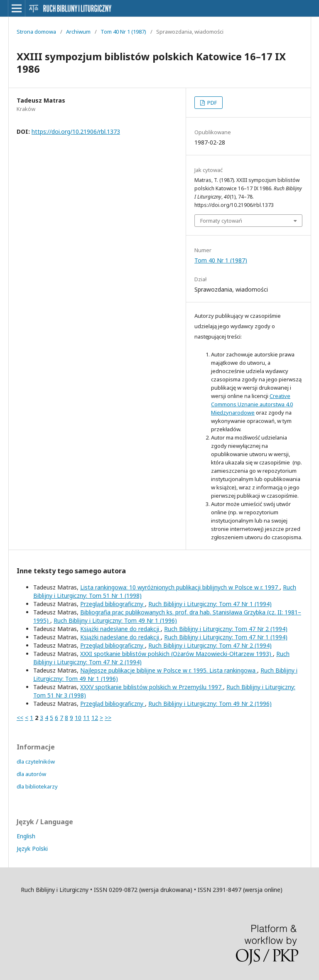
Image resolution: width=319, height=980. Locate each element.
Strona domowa (36, 32)
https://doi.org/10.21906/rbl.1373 (76, 131)
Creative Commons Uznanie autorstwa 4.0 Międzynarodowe (252, 404)
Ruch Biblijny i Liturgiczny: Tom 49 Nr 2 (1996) (210, 704)
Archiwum (78, 32)
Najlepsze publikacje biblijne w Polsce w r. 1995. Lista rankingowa (169, 670)
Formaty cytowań (221, 221)
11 (86, 718)
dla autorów (31, 774)
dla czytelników (36, 761)
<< (20, 718)
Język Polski (32, 849)
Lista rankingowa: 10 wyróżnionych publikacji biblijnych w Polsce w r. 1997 (180, 587)
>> (108, 718)
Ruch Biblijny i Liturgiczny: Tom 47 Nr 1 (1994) (210, 604)
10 (78, 718)
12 (95, 718)
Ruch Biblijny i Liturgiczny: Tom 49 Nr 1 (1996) (115, 620)
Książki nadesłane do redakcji (120, 629)
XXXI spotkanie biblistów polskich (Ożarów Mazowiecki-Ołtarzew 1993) (177, 654)
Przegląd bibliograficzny (113, 604)
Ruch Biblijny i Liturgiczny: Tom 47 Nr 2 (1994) (226, 629)
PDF (211, 103)
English (26, 836)
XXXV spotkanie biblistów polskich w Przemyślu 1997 (152, 687)
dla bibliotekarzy (37, 786)
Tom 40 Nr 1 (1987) (123, 32)
